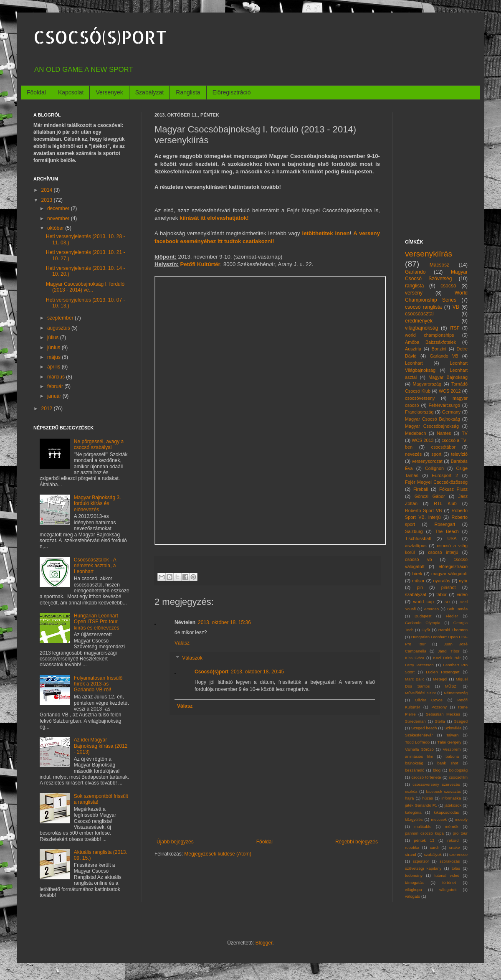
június (54, 348)
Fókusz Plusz (453, 489)
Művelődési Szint (420, 693)
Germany (451, 412)
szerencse (458, 854)
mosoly (461, 819)
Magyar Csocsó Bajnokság (433, 419)
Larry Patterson (419, 665)
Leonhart (414, 363)
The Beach (447, 531)
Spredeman (415, 721)
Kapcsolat (71, 92)
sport (436, 454)
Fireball (421, 489)
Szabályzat (149, 92)
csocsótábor (443, 447)
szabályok (433, 854)
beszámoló (415, 770)
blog (437, 770)
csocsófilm (458, 777)
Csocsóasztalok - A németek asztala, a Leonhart (95, 566)
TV (465, 433)
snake (455, 847)
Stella (440, 721)
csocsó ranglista (423, 307)
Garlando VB (444, 356)
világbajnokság (421, 328)
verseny (414, 293)
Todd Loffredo (417, 742)
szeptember (61, 318)
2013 (48, 200)
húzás (428, 798)
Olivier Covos (429, 700)
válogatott (448, 890)
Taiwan (452, 735)
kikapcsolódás (446, 812)
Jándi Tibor (448, 651)
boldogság (458, 770)
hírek (417, 574)
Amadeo (431, 609)
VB (456, 307)
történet (449, 882)
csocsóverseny (420, 398)
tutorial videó (447, 875)
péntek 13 (424, 840)
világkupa (414, 890)
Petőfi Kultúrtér (200, 264)
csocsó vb (418, 559)
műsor (418, 581)
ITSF (454, 328)
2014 (48, 190)
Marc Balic (415, 679)
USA (452, 538)
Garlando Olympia (423, 623)
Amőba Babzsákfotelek (430, 342)
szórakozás (450, 861)
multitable (423, 826)
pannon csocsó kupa (424, 833)
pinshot (449, 587)
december (59, 208)
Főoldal (36, 92)
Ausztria (413, 349)
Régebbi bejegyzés (357, 842)
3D (447, 602)
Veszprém (452, 749)
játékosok (453, 805)
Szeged (461, 721)
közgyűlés (414, 819)
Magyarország (427, 384)
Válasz (182, 643)
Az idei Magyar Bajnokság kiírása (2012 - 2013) (101, 746)
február (56, 386)
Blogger (264, 943)
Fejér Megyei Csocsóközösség (436, 482)
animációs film (419, 756)
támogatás (414, 882)
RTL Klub (445, 503)
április (54, 367)
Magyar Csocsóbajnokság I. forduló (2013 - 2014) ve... (85, 287)
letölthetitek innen (326, 233)
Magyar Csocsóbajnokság (432, 426)
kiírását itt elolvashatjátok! (214, 218)
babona (452, 756)
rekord (453, 840)
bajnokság (414, 763)
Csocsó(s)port (211, 672)
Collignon (434, 468)
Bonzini (439, 349)
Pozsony (439, 707)
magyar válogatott (449, 574)
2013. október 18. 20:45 (257, 672)
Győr (426, 630)
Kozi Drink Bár (447, 658)
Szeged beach (424, 728)
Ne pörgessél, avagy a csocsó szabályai (99, 444)
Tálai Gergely (449, 742)
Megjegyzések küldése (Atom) (218, 854)
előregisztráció (453, 566)
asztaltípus (416, 546)
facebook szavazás (443, 791)
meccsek (439, 819)
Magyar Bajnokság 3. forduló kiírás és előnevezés (97, 504)
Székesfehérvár (419, 735)
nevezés (413, 454)
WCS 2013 (423, 440)
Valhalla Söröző (419, 749)
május (54, 357)
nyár (463, 581)
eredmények (419, 321)
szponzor (421, 861)
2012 (48, 409)
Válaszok (192, 658)
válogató (412, 896)
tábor (442, 594)
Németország (456, 693)
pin (420, 587)
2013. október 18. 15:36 (224, 622)
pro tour (460, 833)
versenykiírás (429, 254)
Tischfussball (418, 538)
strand (411, 854)
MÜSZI (451, 686)
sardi (434, 847)
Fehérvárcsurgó (444, 405)
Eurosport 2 (445, 475)
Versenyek (109, 92)
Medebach (415, 433)
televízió (459, 454)
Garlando (415, 272)
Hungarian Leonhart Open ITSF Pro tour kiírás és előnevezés (97, 622)
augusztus (59, 328)
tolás (456, 868)
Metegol (440, 679)
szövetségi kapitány (423, 868)
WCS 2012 (450, 391)
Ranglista (188, 92)
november (59, 218)
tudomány (414, 875)
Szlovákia (453, 728)
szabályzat (416, 594)
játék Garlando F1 (421, 805)
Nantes (444, 433)
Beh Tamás (457, 609)
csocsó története (426, 777)
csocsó (448, 286)
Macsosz (439, 265)
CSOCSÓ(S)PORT (100, 37)
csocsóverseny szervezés (436, 784)
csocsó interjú (443, 552)
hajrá (409, 798)
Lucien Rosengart (443, 672)
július (54, 338)
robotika (412, 847)
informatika (451, 798)
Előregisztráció (232, 92)
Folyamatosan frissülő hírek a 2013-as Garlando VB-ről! (98, 684)
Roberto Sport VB (424, 510)
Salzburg (414, 531)
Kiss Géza (415, 658)
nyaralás (442, 581)
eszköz (411, 791)
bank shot (448, 763)
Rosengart (445, 524)
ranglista (414, 286)
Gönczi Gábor (430, 496)
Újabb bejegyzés (175, 842)
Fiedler (452, 616)
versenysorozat (427, 461)
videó (462, 594)
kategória (413, 812)
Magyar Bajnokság (448, 377)
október (56, 228)
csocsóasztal (419, 314)
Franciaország (419, 412)
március (57, 377)
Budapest (423, 616)
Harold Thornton (453, 630)
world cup (424, 602)
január (55, 396)
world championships (429, 335)
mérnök (452, 826)
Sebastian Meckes (443, 714)
